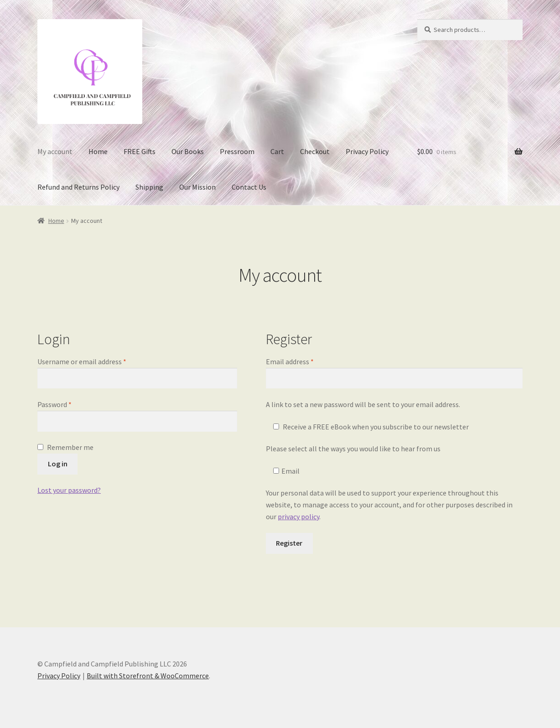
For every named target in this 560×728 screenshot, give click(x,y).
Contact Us (249, 187)
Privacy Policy (367, 151)
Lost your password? (69, 490)
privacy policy (298, 516)
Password (68, 404)
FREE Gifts (140, 151)
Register (289, 543)
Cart (277, 151)
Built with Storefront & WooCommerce (148, 676)
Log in (58, 464)
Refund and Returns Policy (78, 187)
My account (55, 151)
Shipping (149, 187)
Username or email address (95, 361)
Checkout (315, 151)
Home (98, 151)
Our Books (188, 151)
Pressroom (237, 151)
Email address (303, 361)
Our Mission (197, 187)
